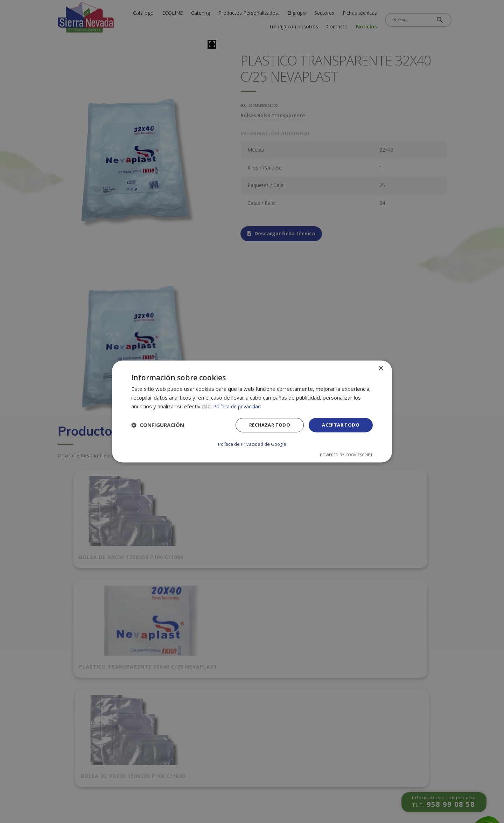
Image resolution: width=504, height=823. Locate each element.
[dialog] (252, 411)
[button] (158, 426)
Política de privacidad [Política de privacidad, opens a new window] (239, 407)
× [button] (381, 369)
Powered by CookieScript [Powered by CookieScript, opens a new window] (346, 455)
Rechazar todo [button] (265, 426)
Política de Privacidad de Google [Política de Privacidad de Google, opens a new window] (252, 444)
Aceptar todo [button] (339, 426)
